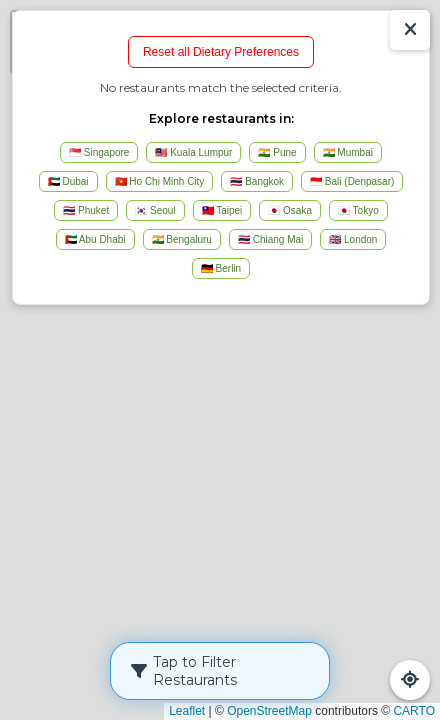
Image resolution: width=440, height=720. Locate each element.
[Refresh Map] (410, 680)
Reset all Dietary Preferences (221, 52)
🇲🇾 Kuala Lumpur (193, 152)
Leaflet (187, 711)
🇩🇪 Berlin (221, 268)
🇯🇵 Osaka (290, 210)
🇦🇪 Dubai (68, 181)
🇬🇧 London (353, 239)
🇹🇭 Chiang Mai (270, 239)
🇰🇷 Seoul (155, 210)
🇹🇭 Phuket (86, 210)
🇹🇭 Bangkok (257, 181)
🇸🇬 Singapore (99, 152)
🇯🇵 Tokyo (358, 210)
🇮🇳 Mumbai (348, 152)
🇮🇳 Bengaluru (182, 239)
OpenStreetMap (269, 711)
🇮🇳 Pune (277, 152)
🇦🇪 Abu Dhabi (95, 239)
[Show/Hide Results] (410, 30)
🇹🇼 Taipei (222, 210)
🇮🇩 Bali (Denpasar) (352, 181)
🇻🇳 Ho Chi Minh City (160, 181)
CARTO (414, 711)
